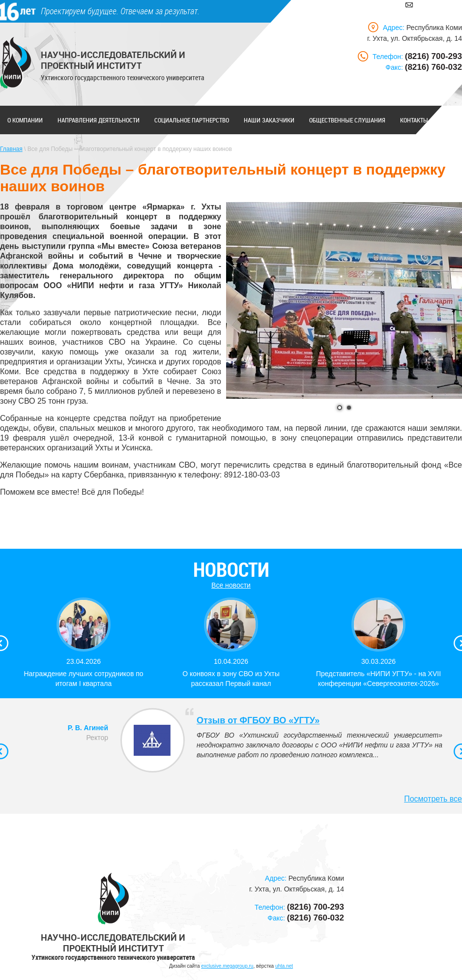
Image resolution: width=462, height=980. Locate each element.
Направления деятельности (99, 120)
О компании (25, 120)
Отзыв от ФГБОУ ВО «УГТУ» (258, 720)
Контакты (414, 120)
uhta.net (284, 966)
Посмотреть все (433, 799)
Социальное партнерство (192, 120)
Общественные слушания (347, 120)
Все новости (231, 585)
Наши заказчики (269, 120)
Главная (11, 149)
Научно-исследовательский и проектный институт (113, 60)
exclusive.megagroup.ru (227, 966)
